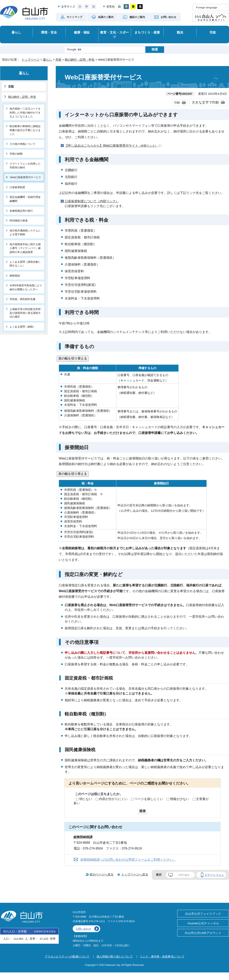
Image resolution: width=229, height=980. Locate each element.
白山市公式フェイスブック (203, 914)
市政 (213, 32)
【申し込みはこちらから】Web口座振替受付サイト (113, 146)
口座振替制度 (17, 187)
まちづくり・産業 (147, 32)
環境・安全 (49, 32)
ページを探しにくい (149, 799)
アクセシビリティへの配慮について (67, 956)
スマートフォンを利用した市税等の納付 (25, 166)
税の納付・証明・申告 (80, 60)
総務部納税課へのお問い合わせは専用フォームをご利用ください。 (128, 860)
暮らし (16, 32)
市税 (58, 60)
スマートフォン (214, 875)
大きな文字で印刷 (205, 102)
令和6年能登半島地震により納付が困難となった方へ (26, 287)
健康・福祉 (82, 32)
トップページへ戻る (135, 874)
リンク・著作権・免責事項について (162, 956)
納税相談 (15, 276)
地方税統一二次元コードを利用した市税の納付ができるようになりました (25, 113)
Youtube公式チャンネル (203, 923)
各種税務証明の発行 (21, 211)
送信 (142, 811)
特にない (86, 799)
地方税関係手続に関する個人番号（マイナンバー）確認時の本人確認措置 (25, 248)
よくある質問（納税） (23, 327)
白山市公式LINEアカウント (203, 933)
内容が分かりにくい (113, 799)
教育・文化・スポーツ (114, 35)
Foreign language (206, 7)
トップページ (30, 60)
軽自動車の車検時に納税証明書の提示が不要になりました (25, 130)
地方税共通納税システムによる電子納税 (25, 232)
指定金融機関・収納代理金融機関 (25, 199)
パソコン (184, 875)
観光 (180, 32)
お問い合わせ (83, 929)
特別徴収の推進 (19, 221)
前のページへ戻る (102, 874)
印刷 (177, 103)
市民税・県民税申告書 (23, 299)
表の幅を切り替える (73, 358)
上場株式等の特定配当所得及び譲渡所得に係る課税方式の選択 (25, 313)
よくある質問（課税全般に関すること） (25, 264)
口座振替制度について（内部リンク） (92, 201)
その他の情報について (23, 144)
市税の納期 (16, 154)
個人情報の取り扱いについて (115, 956)
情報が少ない (180, 799)
